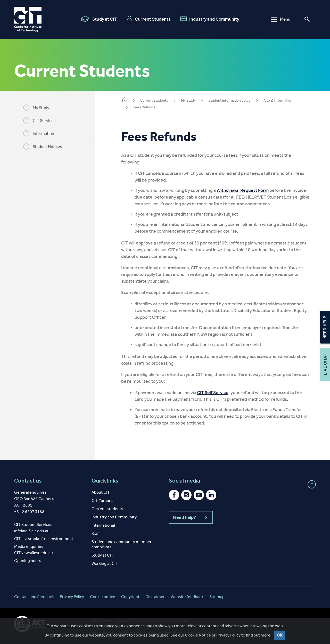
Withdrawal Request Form (243, 190)
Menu (280, 19)
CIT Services (39, 120)
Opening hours (28, 561)
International (103, 525)
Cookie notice (103, 597)
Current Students (149, 19)
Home (125, 100)
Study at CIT (99, 19)
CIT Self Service (213, 393)
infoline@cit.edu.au (32, 531)
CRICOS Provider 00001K (110, 621)
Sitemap (217, 597)
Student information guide (230, 100)
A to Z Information (278, 100)
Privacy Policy (72, 597)
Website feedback (187, 597)
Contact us (28, 481)
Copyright (130, 597)
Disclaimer (155, 597)
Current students (107, 509)
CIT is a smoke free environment (44, 539)
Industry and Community (210, 19)
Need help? (191, 517)
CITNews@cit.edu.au (34, 553)
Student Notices (43, 146)
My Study (36, 108)
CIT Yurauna (102, 500)
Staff (96, 533)
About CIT (101, 492)
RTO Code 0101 (143, 621)
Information (39, 133)
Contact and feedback (34, 597)
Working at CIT (105, 563)
